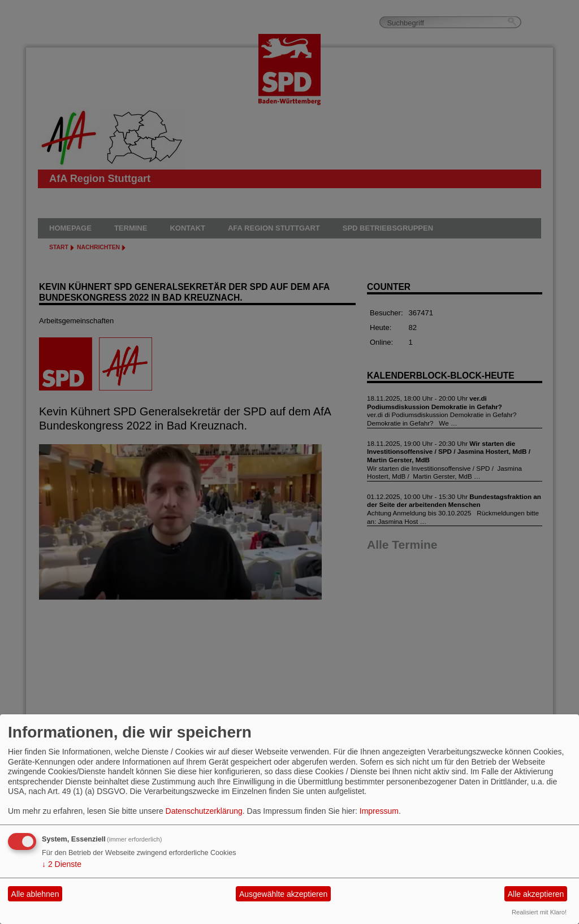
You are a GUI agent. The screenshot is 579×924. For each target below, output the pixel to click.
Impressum (379, 811)
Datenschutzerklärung (204, 811)
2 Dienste (62, 864)
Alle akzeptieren (536, 894)
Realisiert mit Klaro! (539, 912)
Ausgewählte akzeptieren (283, 894)
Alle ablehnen (35, 894)
